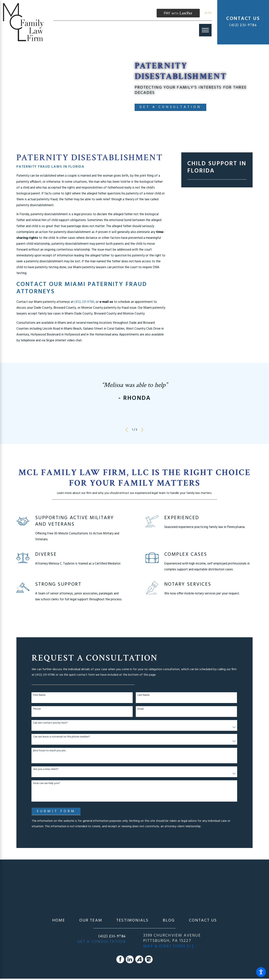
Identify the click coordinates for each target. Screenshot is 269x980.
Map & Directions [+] (168, 947)
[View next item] (142, 430)
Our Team (91, 921)
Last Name (144, 695)
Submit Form (56, 811)
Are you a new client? (46, 769)
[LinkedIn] (130, 959)
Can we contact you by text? (50, 723)
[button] (261, 972)
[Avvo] (139, 959)
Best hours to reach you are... (50, 751)
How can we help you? (47, 784)
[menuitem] (59, 921)
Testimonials (132, 921)
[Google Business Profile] (149, 959)
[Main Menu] (205, 30)
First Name (39, 695)
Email (141, 709)
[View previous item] (127, 430)
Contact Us (203, 921)
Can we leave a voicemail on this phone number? (62, 737)
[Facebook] (120, 959)
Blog (208, 13)
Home (59, 921)
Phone (37, 709)
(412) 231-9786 (243, 25)
